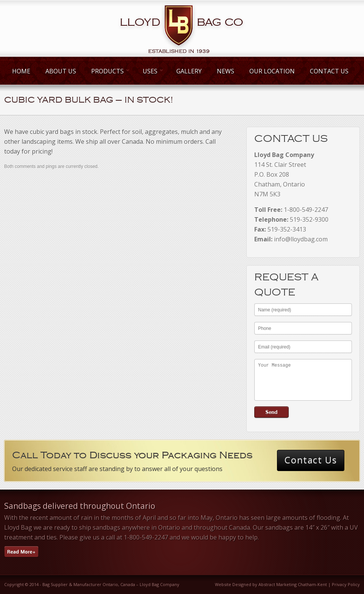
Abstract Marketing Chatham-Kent (293, 584)
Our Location (272, 71)
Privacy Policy (346, 584)
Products (109, 71)
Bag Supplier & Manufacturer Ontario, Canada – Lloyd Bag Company (111, 584)
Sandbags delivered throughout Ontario (80, 506)
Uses (152, 71)
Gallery (189, 71)
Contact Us (329, 71)
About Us (61, 71)
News (226, 71)
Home (21, 71)
